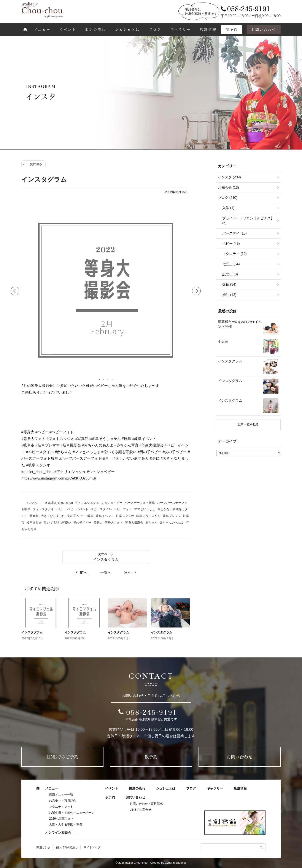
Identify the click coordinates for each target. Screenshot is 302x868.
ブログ (155, 30)
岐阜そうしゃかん (148, 516)
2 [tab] (103, 379)
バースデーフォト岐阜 (140, 503)
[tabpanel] (106, 291)
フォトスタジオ (43, 509)
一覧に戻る (35, 164)
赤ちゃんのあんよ (172, 523)
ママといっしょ (145, 509)
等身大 (98, 523)
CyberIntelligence (176, 863)
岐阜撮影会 (34, 523)
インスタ (32, 503)
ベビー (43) (231, 244)
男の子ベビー (82, 523)
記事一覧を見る (248, 424)
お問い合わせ (264, 30)
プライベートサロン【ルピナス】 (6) (248, 221)
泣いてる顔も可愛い (57, 523)
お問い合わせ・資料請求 (146, 804)
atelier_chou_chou (60, 503)
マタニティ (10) (234, 254)
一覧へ (106, 573)
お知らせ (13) (228, 188)
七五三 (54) (231, 264)
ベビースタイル (101, 509)
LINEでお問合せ (141, 810)
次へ (128, 573)
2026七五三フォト (61, 818)
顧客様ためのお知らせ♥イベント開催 (240, 324)
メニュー (42, 30)
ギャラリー (181, 30)
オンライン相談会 (58, 832)
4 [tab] (112, 379)
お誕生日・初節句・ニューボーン (72, 813)
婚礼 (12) (229, 295)
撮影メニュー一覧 (61, 795)
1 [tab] (99, 379)
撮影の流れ (95, 30)
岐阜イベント (105, 516)
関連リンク (44, 847)
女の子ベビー (76, 516)
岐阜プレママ (172, 516)
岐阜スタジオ (125, 516)
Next (196, 291)
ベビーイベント (78, 509)
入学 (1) (228, 208)
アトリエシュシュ (87, 503)
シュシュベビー (112, 503)
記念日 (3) (230, 274)
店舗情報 (208, 30)
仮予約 (232, 30)
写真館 (34, 516)
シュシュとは (127, 30)
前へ (84, 573)
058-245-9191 (152, 712)
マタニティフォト (61, 807)
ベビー (60, 509)
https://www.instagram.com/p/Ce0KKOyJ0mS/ (59, 478)
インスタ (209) (229, 177)
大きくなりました (53, 516)
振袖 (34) (229, 284)
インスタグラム (106, 560)
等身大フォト (114, 523)
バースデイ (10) (234, 233)
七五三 (223, 341)
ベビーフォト (123, 509)
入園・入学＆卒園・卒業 (66, 825)
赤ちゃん (151, 523)
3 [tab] (108, 379)
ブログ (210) (228, 198)
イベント (68, 30)
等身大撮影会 (134, 523)
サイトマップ (92, 847)
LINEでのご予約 (62, 757)
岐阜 (91, 516)
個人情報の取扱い (67, 847)
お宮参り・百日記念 (63, 801)
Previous (15, 291)
